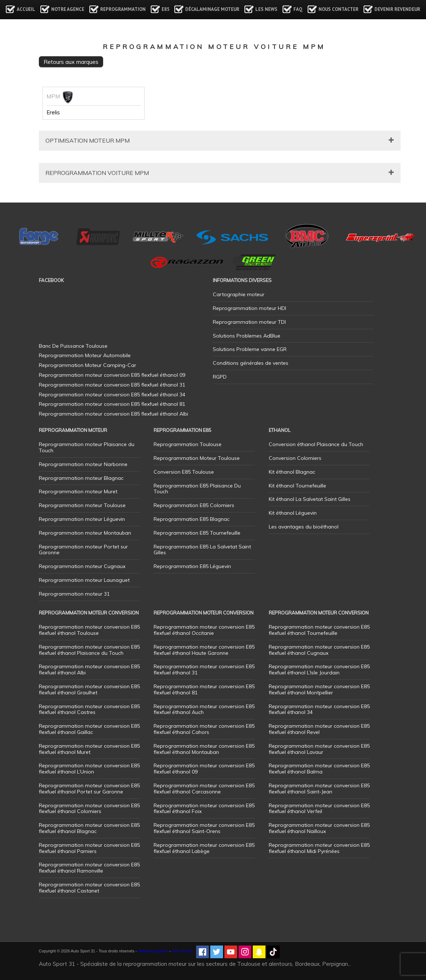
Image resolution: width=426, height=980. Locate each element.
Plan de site (182, 951)
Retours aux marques (71, 62)
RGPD (220, 377)
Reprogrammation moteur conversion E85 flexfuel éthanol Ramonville (89, 868)
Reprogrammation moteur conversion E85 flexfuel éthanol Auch (204, 709)
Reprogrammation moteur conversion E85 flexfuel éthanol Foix (204, 808)
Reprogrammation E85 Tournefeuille (197, 533)
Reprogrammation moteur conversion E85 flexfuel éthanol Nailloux (319, 828)
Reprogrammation (123, 9)
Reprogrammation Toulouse (188, 444)
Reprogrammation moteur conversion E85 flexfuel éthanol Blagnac (89, 828)
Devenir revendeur (397, 9)
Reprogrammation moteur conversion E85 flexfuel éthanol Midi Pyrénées (319, 848)
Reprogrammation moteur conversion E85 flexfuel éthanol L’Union (89, 769)
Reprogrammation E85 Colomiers (194, 505)
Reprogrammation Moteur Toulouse (197, 458)
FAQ (298, 9)
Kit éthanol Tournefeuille (297, 486)
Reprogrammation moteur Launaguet (84, 580)
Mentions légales (153, 951)
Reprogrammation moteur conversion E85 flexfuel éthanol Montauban (204, 749)
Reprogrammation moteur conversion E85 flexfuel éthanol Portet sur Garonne (89, 789)
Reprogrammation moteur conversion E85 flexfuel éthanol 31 (204, 669)
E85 (165, 9)
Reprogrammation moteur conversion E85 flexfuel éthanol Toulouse (89, 630)
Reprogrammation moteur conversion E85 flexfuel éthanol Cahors (204, 729)
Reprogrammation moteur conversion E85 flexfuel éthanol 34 (319, 709)
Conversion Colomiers (295, 458)
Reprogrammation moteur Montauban (85, 533)
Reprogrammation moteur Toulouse (82, 505)
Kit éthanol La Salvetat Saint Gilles (310, 499)
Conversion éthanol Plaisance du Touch (316, 444)
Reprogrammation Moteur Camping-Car (88, 365)
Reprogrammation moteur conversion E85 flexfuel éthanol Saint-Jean (319, 789)
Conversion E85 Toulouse (184, 472)
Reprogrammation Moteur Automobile (85, 355)
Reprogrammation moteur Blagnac (81, 478)
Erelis (53, 113)
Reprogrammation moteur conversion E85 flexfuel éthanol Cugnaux (319, 650)
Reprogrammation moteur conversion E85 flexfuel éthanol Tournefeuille (319, 630)
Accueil (26, 9)
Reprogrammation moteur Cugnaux (82, 566)
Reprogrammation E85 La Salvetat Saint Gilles (202, 550)
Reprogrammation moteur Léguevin (82, 519)
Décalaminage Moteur (212, 9)
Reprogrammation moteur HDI (249, 308)
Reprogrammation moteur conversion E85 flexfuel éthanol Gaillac (89, 729)
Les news (266, 9)
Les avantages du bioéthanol (304, 527)
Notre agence (68, 9)
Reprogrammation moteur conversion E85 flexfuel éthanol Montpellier (319, 689)
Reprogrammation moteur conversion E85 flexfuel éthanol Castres (89, 709)
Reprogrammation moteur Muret (78, 491)
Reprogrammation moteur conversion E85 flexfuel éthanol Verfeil (319, 808)
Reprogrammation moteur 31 (74, 594)
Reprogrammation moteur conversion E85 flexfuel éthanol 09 (204, 769)
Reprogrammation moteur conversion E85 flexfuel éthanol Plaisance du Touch (89, 650)
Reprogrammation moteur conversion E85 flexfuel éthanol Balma (319, 769)
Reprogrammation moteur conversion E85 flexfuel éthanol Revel (319, 729)
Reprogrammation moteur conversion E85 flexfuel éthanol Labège (204, 848)
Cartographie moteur (239, 294)
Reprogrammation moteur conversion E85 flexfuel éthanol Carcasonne (204, 789)
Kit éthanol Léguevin (293, 513)
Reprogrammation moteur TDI (249, 322)
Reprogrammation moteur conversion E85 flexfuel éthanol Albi (89, 669)
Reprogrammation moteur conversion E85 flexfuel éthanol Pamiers (89, 848)
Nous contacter (338, 9)
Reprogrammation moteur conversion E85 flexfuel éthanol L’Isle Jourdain (319, 669)
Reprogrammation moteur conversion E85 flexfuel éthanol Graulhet (89, 689)
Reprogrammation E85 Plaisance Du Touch (197, 489)
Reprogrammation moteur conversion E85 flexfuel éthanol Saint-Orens (204, 828)
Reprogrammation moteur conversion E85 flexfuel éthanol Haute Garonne (204, 650)
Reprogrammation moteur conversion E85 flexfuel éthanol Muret (89, 749)
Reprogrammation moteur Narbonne (83, 464)
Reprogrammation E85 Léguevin (192, 566)
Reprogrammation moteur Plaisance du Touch (87, 447)
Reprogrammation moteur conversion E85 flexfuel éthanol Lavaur (319, 749)
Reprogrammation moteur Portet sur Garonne (83, 550)
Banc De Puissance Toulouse (73, 346)
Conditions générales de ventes (251, 363)
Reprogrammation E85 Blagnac (192, 519)
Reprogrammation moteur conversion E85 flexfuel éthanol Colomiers (89, 808)
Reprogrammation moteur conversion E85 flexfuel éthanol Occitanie (204, 630)
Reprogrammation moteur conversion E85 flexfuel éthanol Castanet (89, 888)
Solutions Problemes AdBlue (247, 336)
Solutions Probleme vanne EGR (250, 349)
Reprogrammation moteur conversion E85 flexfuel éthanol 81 (204, 689)
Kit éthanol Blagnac (292, 472)
